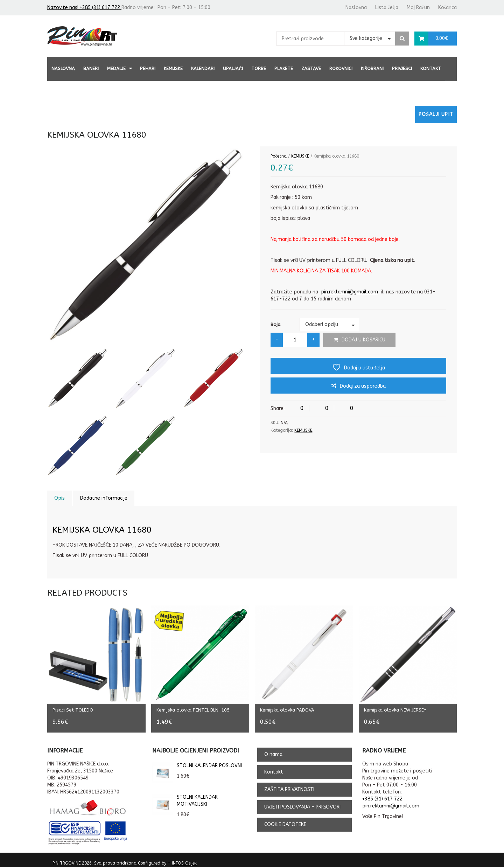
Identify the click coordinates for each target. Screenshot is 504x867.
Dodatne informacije (104, 498)
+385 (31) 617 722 (382, 794)
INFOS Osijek (184, 858)
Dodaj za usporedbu (363, 386)
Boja (275, 324)
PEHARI (148, 68)
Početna (278, 156)
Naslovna (356, 8)
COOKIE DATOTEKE (285, 820)
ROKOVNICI (341, 68)
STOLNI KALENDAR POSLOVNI (197, 761)
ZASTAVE (311, 68)
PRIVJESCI (402, 68)
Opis (59, 498)
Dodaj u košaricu (363, 340)
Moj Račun (418, 8)
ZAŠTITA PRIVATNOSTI (289, 785)
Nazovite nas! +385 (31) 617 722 (84, 8)
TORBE (259, 68)
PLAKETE (284, 68)
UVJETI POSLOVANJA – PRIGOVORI (302, 802)
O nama (273, 750)
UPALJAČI (233, 68)
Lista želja (387, 8)
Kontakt (431, 68)
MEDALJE (116, 68)
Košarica (447, 8)
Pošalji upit (436, 114)
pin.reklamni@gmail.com (349, 292)
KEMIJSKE (173, 68)
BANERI (91, 68)
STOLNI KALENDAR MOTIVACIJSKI (185, 796)
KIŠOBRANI (372, 68)
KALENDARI (203, 68)
